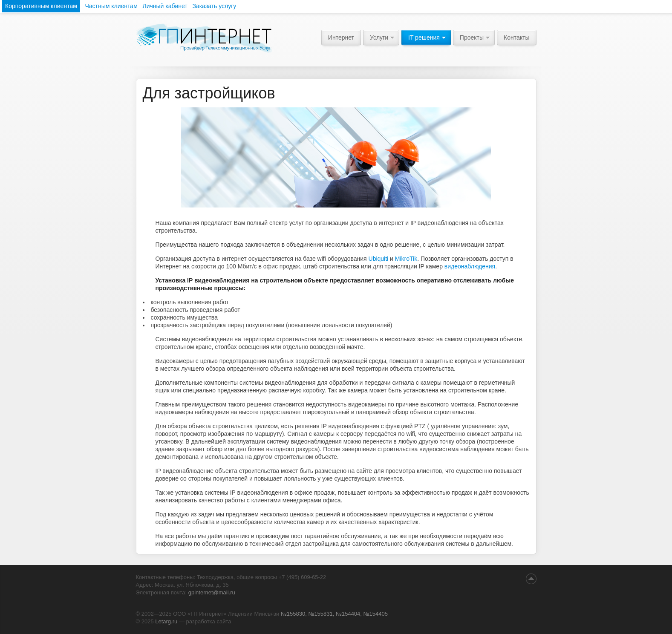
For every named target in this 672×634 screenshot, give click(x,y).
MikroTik (406, 259)
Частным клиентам (111, 6)
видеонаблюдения (470, 266)
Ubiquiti (379, 259)
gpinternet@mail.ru (212, 592)
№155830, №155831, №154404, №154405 (334, 614)
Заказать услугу (214, 6)
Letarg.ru (166, 621)
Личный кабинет (165, 6)
